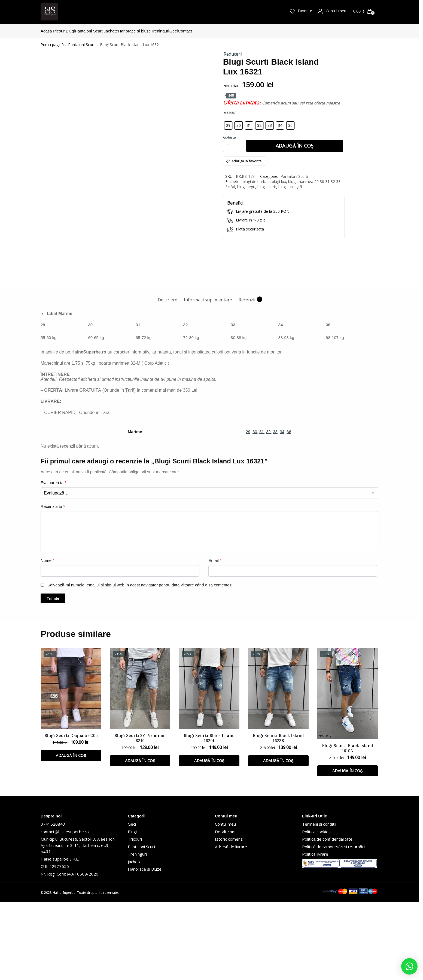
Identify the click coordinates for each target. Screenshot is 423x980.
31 (262, 510)
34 (282, 510)
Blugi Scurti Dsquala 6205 (71, 813)
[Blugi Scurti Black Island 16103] (348, 772)
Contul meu (333, 11)
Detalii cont (225, 909)
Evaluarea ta (53, 560)
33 (275, 510)
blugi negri (246, 183)
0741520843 (53, 902)
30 (255, 510)
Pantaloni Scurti (82, 41)
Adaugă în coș (295, 142)
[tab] (168, 373)
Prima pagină (52, 41)
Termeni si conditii (319, 902)
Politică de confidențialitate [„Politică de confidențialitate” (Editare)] (327, 917)
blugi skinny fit (291, 183)
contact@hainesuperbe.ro (65, 909)
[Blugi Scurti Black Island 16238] (278, 767)
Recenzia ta (53, 584)
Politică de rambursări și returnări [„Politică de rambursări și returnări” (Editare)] (333, 924)
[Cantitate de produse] (229, 143)
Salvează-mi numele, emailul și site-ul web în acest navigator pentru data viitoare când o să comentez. (140, 663)
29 (248, 510)
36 (289, 510)
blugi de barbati (256, 178)
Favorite (302, 11)
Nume (47, 638)
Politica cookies (316, 909)
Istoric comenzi (229, 917)
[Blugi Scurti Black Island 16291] (209, 767)
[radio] (228, 122)
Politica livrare (315, 932)
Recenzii (247, 377)
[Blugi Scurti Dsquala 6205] (71, 767)
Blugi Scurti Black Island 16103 (348, 826)
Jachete (135, 939)
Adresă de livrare (231, 924)
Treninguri (137, 932)
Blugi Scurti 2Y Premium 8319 (140, 816)
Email (215, 638)
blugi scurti (267, 183)
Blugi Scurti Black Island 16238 (278, 816)
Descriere (168, 377)
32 (268, 510)
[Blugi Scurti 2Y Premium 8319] (140, 767)
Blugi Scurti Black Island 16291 (209, 816)
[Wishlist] (245, 158)
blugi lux (279, 178)
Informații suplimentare (208, 377)
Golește (230, 134)
